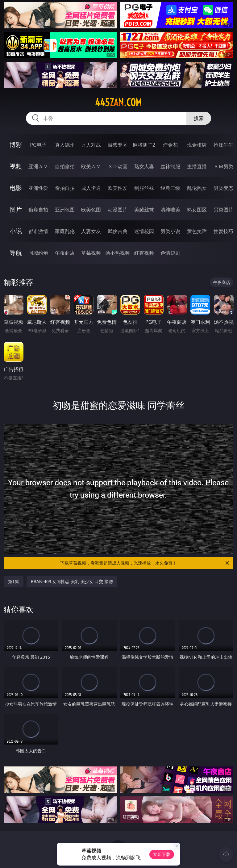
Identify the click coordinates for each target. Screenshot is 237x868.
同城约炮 (38, 253)
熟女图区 (197, 210)
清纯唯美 (170, 210)
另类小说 (170, 231)
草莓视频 (91, 253)
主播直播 (197, 166)
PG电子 (38, 145)
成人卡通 (91, 188)
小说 (16, 231)
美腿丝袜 (144, 210)
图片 (16, 209)
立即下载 (162, 854)
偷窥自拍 (38, 210)
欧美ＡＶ (91, 166)
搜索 (199, 118)
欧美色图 (91, 210)
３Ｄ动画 (118, 166)
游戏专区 (118, 145)
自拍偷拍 (65, 166)
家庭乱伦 (65, 231)
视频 (16, 166)
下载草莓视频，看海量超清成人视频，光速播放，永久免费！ (145, 563)
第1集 (14, 581)
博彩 (16, 145)
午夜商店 (65, 253)
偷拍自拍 (65, 188)
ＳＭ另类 (223, 166)
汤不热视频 (118, 253)
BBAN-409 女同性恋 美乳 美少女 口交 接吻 (72, 581)
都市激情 (38, 231)
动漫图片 (118, 210)
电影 (16, 188)
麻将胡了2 (144, 145)
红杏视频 (144, 253)
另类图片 (223, 210)
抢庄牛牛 (223, 145)
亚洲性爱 (38, 188)
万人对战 (91, 145)
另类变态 (223, 188)
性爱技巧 (223, 231)
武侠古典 (118, 231)
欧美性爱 (118, 188)
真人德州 (65, 145)
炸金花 (170, 145)
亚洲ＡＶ (38, 166)
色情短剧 (170, 253)
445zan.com (118, 102)
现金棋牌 (197, 145)
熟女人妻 (144, 166)
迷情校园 (144, 231)
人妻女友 (91, 231)
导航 (16, 253)
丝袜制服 (170, 166)
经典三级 (170, 188)
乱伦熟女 (197, 188)
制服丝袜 (144, 188)
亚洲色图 (65, 210)
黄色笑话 (197, 231)
